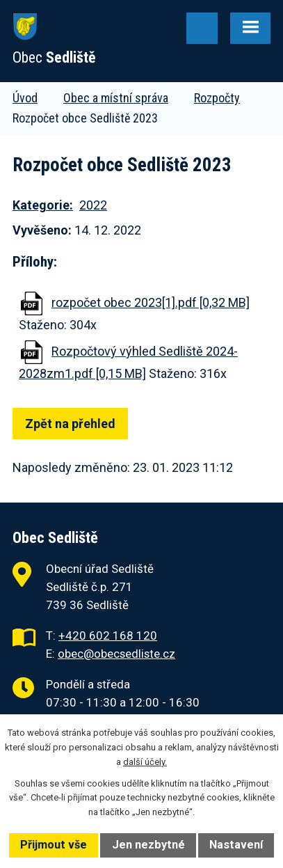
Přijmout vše (54, 845)
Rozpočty (217, 98)
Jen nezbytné (148, 845)
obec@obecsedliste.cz (116, 654)
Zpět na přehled (70, 424)
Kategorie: (43, 205)
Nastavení (236, 845)
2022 (93, 205)
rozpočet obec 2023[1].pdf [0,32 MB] (151, 302)
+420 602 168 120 (108, 636)
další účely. (145, 762)
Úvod (25, 98)
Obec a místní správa (116, 98)
